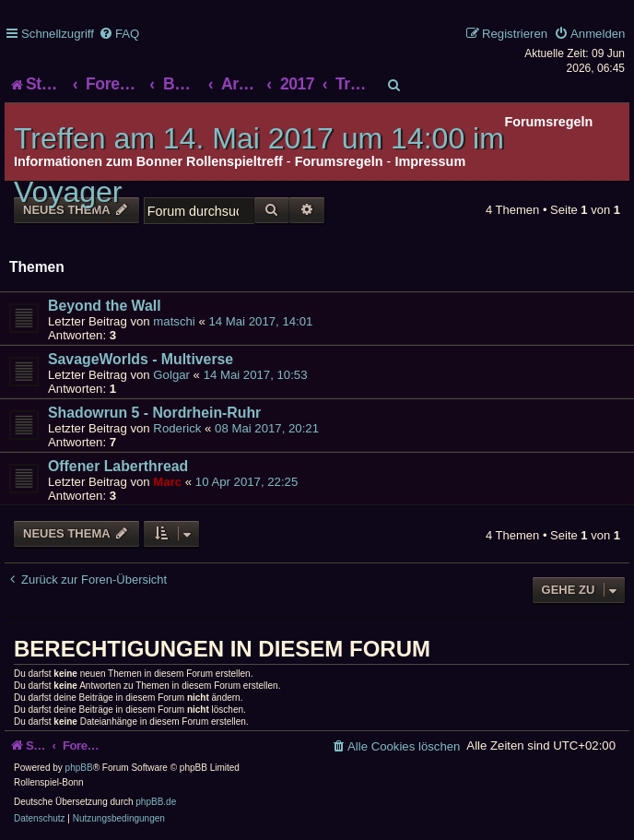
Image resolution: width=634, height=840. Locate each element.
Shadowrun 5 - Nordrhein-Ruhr (154, 413)
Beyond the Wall (105, 306)
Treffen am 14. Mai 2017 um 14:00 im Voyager (259, 165)
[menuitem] (119, 34)
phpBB (79, 768)
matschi (174, 321)
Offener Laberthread (118, 466)
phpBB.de (156, 802)
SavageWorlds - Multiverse (141, 359)
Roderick (177, 428)
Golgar (171, 375)
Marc (167, 482)
